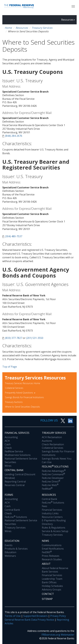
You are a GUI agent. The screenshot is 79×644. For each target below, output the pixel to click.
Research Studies (52, 559)
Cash (8, 444)
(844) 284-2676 (14, 136)
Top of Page (10, 367)
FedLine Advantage (54, 471)
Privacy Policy (58, 616)
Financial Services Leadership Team (52, 577)
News (45, 541)
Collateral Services (14, 388)
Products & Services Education (16, 550)
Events (9, 545)
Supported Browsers (35, 616)
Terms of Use (13, 616)
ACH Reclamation (52, 437)
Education (12, 541)
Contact (48, 594)
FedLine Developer (53, 478)
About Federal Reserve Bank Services (55, 570)
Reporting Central (15, 482)
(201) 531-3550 (35, 338)
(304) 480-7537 (14, 236)
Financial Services (17, 433)
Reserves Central (15, 485)
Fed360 (47, 552)
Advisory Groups (52, 590)
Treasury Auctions (14, 402)
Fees (44, 506)
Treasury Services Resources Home (23, 383)
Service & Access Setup (55, 531)
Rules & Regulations (54, 528)
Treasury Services (42, 28)
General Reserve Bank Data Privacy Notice (29, 620)
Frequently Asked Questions (20, 393)
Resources (68, 20)
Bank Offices (49, 582)
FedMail (47, 489)
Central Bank (14, 470)
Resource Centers (52, 517)
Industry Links (50, 513)
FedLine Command (53, 474)
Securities (10, 462)
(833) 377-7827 (14, 338)
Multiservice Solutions (18, 455)
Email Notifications (53, 549)
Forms (9, 495)
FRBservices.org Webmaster (58, 635)
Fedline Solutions (55, 466)
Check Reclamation (53, 444)
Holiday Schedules (52, 586)
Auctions (47, 441)
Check (8, 448)
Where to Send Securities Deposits (22, 407)
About (46, 564)
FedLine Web (50, 485)
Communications (52, 545)
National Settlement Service (21, 459)
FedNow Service (14, 451)
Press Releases (51, 556)
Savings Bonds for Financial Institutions (24, 397)
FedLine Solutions (16, 517)
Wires (8, 466)
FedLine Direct (51, 482)
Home (8, 28)
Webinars (10, 556)
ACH (7, 441)
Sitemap (47, 599)
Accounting (11, 437)
